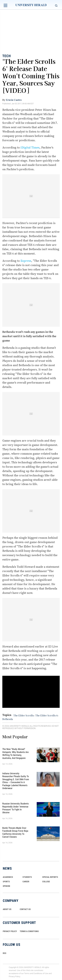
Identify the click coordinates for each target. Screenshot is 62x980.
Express (26, 261)
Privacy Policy (14, 976)
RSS (5, 953)
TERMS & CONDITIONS (29, 931)
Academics (8, 877)
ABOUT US (7, 909)
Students (27, 877)
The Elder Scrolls (24, 715)
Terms (27, 973)
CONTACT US (25, 909)
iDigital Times (30, 147)
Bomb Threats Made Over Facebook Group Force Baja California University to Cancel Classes (15, 832)
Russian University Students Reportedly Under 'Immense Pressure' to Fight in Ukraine (15, 808)
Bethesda (8, 719)
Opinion (6, 886)
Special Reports (50, 877)
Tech (7, 56)
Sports (6, 882)
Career (26, 882)
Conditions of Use (41, 973)
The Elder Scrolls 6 (46, 715)
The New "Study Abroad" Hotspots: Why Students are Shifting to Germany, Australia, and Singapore (15, 753)
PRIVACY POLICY (10, 931)
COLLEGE (46, 882)
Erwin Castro (14, 100)
